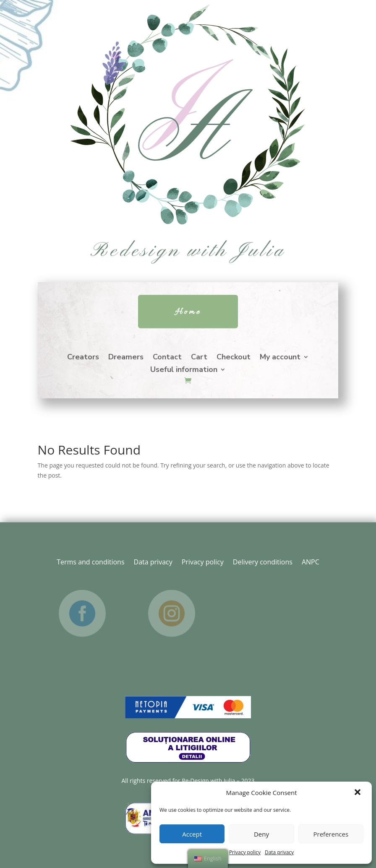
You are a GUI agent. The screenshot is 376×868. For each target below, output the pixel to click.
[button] (358, 793)
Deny (261, 834)
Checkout (234, 358)
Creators (83, 358)
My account (280, 358)
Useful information (184, 370)
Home (188, 312)
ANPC (311, 561)
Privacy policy (245, 852)
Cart (199, 358)
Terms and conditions (90, 561)
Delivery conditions (263, 561)
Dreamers (126, 358)
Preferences (331, 834)
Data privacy (279, 852)
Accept (192, 834)
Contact (167, 358)
